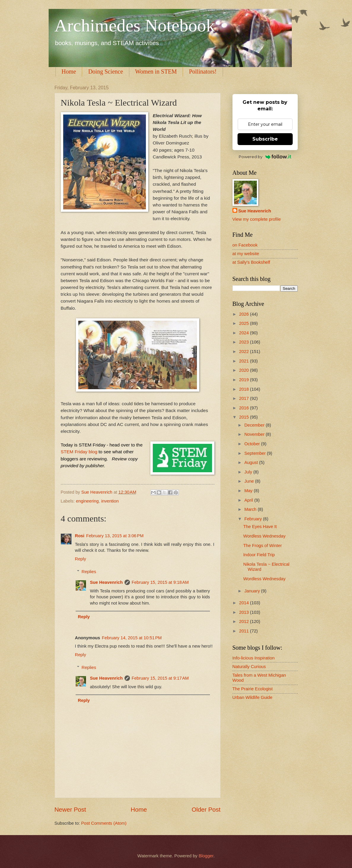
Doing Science (105, 71)
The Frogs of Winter (262, 546)
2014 (245, 603)
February (254, 519)
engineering (87, 501)
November (255, 434)
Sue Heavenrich (106, 582)
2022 (245, 352)
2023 (245, 342)
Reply (81, 559)
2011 (245, 631)
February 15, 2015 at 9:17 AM (160, 678)
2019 (245, 380)
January (253, 591)
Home (69, 71)
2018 (245, 389)
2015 (245, 417)
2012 (245, 621)
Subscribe (265, 139)
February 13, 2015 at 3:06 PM (115, 536)
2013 (245, 612)
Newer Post (70, 809)
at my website (246, 254)
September (256, 453)
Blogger (206, 856)
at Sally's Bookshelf (251, 262)
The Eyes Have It (260, 527)
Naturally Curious (249, 667)
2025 (245, 323)
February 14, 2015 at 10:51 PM (132, 638)
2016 (245, 408)
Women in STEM (156, 71)
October (253, 444)
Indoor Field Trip (259, 555)
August (252, 462)
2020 (245, 370)
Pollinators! (203, 71)
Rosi (80, 536)
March (251, 509)
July (249, 472)
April (249, 500)
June (250, 481)
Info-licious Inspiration (254, 658)
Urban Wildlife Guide (253, 697)
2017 (245, 398)
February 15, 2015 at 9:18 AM (160, 582)
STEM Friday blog (79, 452)
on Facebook (245, 245)
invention (110, 501)
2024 (245, 333)
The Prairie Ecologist (253, 689)
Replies (89, 572)
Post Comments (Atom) (104, 823)
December (255, 425)
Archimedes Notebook (135, 26)
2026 (245, 314)
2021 (245, 361)
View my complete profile (257, 219)
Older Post (206, 809)
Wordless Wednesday (264, 536)
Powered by (265, 157)
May (249, 491)
